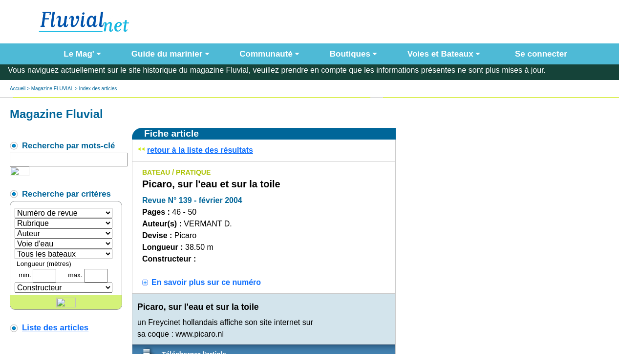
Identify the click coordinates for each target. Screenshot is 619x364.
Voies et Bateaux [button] (440, 54)
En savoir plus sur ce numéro (206, 282)
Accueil (18, 89)
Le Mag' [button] (79, 54)
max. (75, 275)
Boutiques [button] (350, 54)
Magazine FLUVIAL (52, 89)
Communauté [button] (266, 54)
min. (25, 275)
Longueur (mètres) (44, 264)
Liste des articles (55, 328)
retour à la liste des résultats (200, 150)
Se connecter (539, 54)
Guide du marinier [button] (167, 54)
